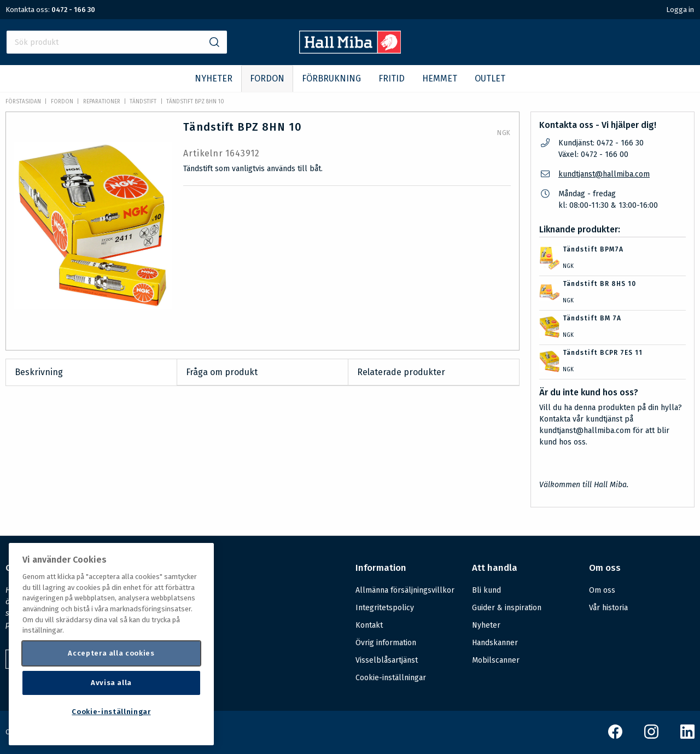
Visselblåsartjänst (387, 660)
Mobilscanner (496, 660)
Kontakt (369, 625)
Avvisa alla (111, 683)
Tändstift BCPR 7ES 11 (603, 353)
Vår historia (608, 608)
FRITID (392, 78)
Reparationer (102, 102)
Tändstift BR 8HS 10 (599, 284)
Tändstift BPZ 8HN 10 (195, 102)
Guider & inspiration (507, 608)
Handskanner (495, 643)
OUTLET (490, 78)
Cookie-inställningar (391, 678)
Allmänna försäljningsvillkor (405, 590)
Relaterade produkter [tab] (401, 372)
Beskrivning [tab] (39, 372)
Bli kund (486, 590)
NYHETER (214, 78)
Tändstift (143, 102)
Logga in (680, 10)
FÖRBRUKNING (331, 78)
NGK (504, 133)
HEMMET (440, 78)
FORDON (267, 78)
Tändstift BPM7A (593, 249)
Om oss (602, 590)
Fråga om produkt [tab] (222, 372)
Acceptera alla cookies (111, 653)
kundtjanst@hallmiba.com (604, 174)
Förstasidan (23, 102)
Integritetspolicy (385, 608)
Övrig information (386, 643)
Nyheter (486, 625)
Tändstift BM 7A (592, 318)
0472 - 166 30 (73, 10)
